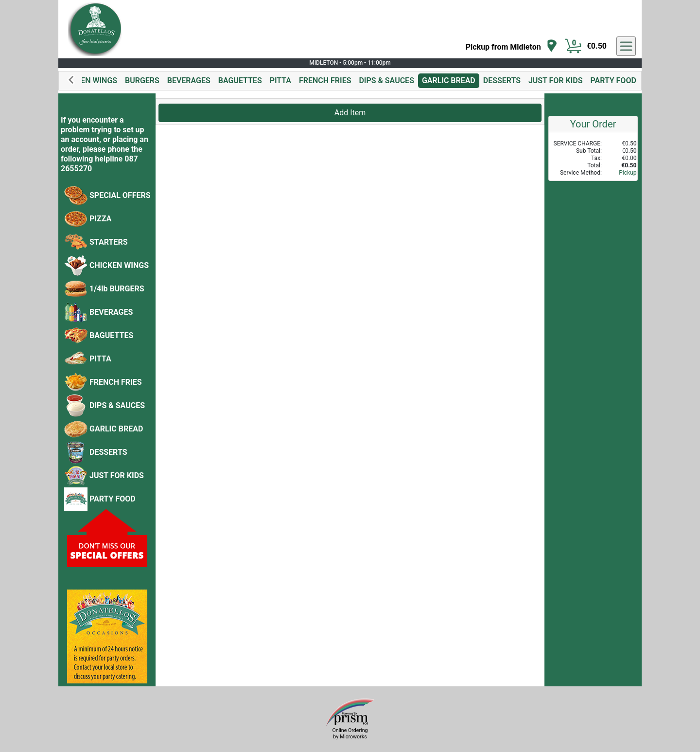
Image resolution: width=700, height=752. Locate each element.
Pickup (628, 173)
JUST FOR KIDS (556, 81)
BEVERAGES (189, 81)
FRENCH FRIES (325, 81)
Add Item (350, 113)
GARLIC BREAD (449, 81)
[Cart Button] (573, 46)
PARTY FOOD (613, 81)
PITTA (280, 81)
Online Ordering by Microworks (350, 734)
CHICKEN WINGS (87, 81)
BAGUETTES (240, 81)
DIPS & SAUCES (386, 81)
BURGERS (142, 81)
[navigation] (512, 46)
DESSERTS (502, 81)
